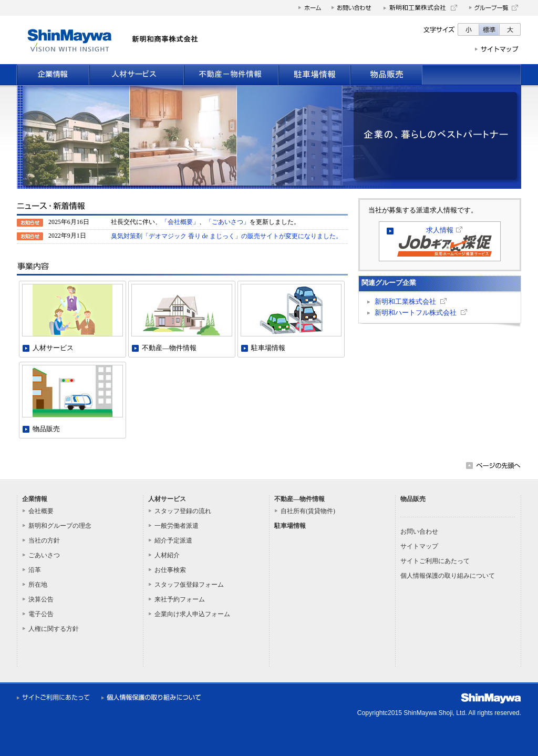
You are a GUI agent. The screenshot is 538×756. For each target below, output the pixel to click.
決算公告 (41, 599)
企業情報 (35, 499)
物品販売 (413, 499)
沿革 (35, 570)
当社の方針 (44, 540)
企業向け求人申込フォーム (192, 614)
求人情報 (440, 230)
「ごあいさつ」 (227, 222)
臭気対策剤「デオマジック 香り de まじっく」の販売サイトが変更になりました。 (226, 236)
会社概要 (41, 511)
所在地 (38, 585)
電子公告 (41, 614)
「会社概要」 (180, 222)
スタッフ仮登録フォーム (189, 585)
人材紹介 (167, 555)
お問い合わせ (419, 532)
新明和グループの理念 (60, 526)
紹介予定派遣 (173, 540)
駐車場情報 (290, 526)
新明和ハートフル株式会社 (416, 313)
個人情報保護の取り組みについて (448, 576)
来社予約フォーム (180, 599)
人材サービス (167, 499)
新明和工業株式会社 (405, 302)
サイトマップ (419, 546)
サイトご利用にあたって (435, 561)
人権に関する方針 (54, 629)
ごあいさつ (44, 555)
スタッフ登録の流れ (183, 511)
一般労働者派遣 (177, 526)
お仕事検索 (170, 570)
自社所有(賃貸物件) (308, 511)
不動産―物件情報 (299, 499)
